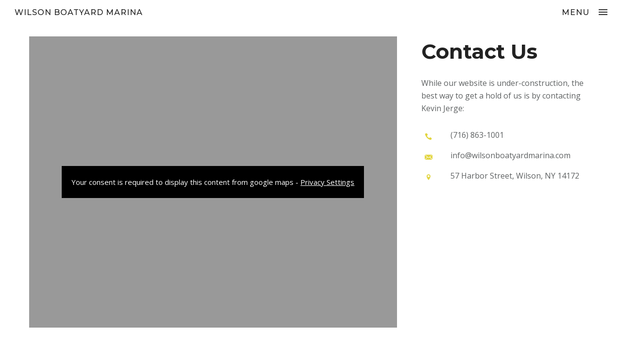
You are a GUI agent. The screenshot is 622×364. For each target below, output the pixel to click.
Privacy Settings (327, 182)
